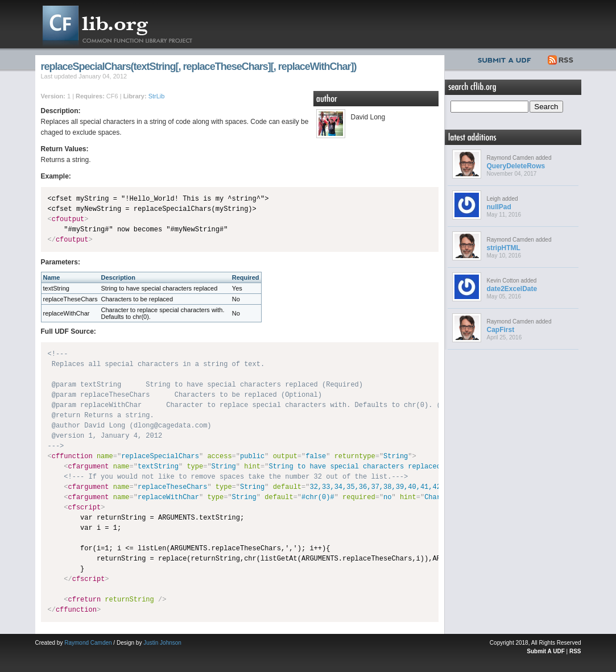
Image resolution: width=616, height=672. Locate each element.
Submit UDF (507, 59)
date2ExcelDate (512, 289)
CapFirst (501, 330)
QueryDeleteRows (516, 166)
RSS (561, 59)
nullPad (499, 207)
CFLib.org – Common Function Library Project (126, 24)
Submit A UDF (545, 651)
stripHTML (504, 248)
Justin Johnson (162, 643)
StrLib (157, 96)
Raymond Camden (88, 643)
